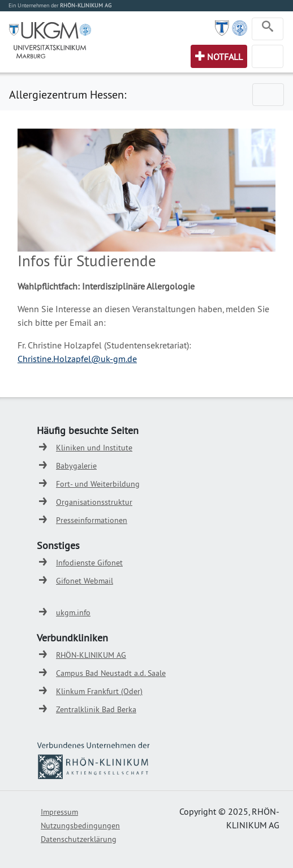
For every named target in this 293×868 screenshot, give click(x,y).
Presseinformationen (92, 520)
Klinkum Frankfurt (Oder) (99, 691)
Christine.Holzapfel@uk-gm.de (77, 359)
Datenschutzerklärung (79, 839)
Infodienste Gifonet (89, 563)
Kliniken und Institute (94, 448)
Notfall (225, 57)
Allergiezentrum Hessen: (68, 94)
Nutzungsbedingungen (80, 826)
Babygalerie (76, 466)
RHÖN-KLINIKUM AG (91, 655)
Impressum (59, 812)
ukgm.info (73, 612)
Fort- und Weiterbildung (98, 484)
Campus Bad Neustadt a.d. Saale (111, 673)
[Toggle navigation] (268, 29)
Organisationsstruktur (94, 502)
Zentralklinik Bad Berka (96, 709)
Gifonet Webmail (85, 581)
